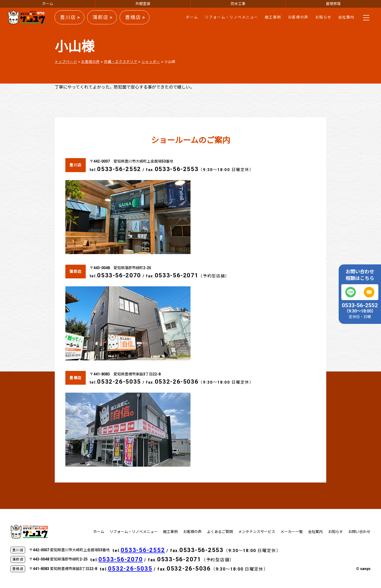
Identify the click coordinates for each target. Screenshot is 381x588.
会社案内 (346, 17)
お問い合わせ (359, 532)
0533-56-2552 (119, 169)
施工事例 (273, 17)
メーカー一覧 (292, 532)
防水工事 (238, 4)
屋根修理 (333, 4)
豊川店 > (70, 17)
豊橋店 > (135, 17)
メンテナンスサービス (257, 532)
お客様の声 (298, 17)
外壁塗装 (143, 4)
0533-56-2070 (119, 275)
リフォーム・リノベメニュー (232, 17)
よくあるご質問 (220, 532)
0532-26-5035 (119, 382)
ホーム (48, 4)
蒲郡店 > (103, 17)
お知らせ (323, 17)
